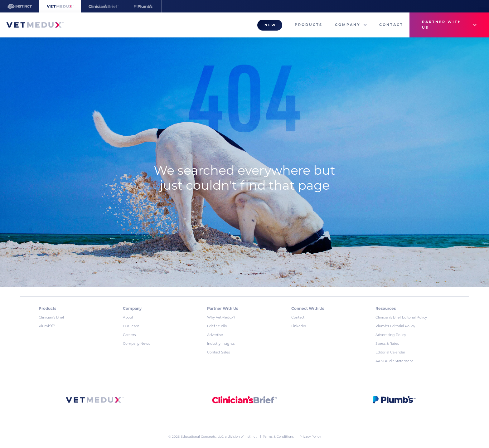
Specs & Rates (387, 343)
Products (309, 25)
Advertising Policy (391, 335)
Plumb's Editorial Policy (395, 326)
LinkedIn (299, 326)
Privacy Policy (310, 437)
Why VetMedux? (221, 317)
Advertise (215, 335)
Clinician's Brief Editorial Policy (401, 317)
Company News (136, 343)
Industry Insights (221, 343)
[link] (95, 401)
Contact (391, 25)
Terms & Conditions (279, 437)
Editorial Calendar (390, 352)
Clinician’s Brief (51, 317)
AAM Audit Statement (394, 361)
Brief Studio (217, 326)
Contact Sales (218, 352)
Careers (129, 335)
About (128, 317)
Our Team (131, 326)
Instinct (251, 437)
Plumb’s (47, 326)
